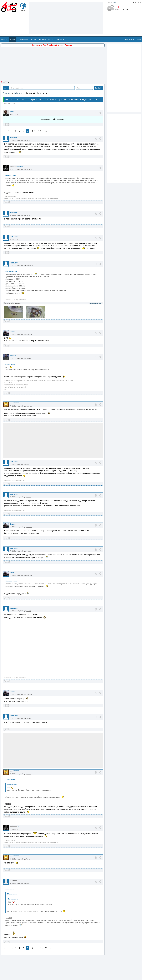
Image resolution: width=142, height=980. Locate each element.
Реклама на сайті (72, 977)
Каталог (43, 21)
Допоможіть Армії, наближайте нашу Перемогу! (53, 27)
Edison (13, 337)
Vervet (28, 122)
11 (36, 113)
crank (12, 93)
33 (46, 113)
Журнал (34, 21)
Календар (61, 21)
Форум (13, 21)
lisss (11, 385)
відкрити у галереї (95, 285)
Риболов (13, 148)
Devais (12, 313)
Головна (7, 75)
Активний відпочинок (37, 75)
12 (40, 113)
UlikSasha (30, 247)
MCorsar (13, 119)
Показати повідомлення (53, 101)
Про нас (61, 977)
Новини (4, 21)
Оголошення (23, 21)
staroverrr (14, 218)
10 (32, 113)
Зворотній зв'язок (51, 977)
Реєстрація (130, 21)
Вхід (139, 21)
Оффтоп (18, 75)
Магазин (82, 977)
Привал (51, 21)
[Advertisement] (53, 46)
